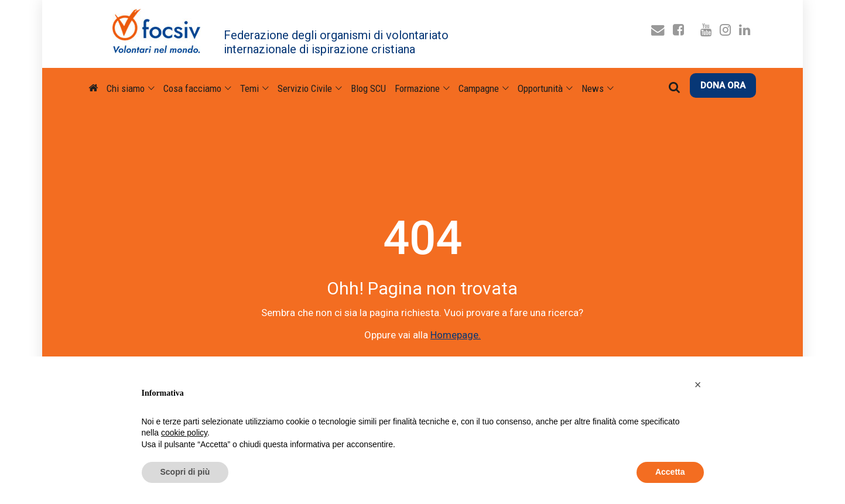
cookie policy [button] (184, 433)
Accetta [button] (670, 472)
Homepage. (456, 335)
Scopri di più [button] (185, 472)
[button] (698, 385)
